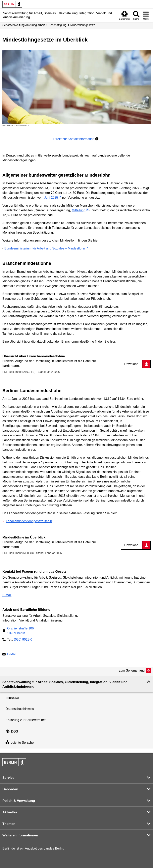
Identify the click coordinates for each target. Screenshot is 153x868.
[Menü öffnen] (146, 15)
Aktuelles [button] (10, 812)
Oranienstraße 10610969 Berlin (20, 631)
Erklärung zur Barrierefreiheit (26, 720)
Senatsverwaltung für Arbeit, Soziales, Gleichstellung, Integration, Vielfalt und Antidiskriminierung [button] (65, 684)
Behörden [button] (10, 789)
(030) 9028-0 (23, 639)
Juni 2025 (51, 198)
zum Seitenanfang (132, 670)
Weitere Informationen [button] (20, 835)
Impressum (13, 698)
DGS (12, 731)
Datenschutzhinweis (20, 709)
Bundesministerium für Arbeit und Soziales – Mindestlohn (45, 248)
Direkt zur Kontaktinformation (76, 139)
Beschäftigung (57, 25)
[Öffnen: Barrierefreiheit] (125, 15)
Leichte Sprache (20, 743)
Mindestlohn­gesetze (83, 25)
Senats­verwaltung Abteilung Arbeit (24, 25)
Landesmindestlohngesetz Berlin (29, 521)
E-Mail (7, 595)
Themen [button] (9, 824)
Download (131, 364)
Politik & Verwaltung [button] (19, 801)
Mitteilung (78, 210)
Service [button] (8, 778)
